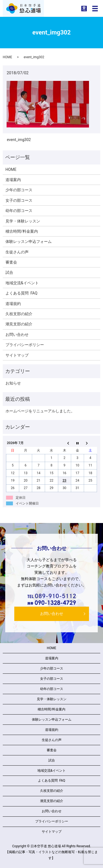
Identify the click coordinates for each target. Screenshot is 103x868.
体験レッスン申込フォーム (29, 241)
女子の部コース (19, 200)
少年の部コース (19, 190)
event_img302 (19, 140)
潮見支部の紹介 (19, 324)
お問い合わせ (17, 335)
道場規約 (13, 304)
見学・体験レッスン (23, 221)
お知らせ (13, 383)
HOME (7, 57)
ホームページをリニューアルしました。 (40, 411)
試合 (9, 272)
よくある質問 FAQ (21, 293)
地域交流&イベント (22, 283)
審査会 (11, 262)
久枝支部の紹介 (19, 314)
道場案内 (13, 180)
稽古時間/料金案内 (22, 231)
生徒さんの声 (17, 252)
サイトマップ (17, 355)
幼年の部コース (19, 211)
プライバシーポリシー (25, 345)
